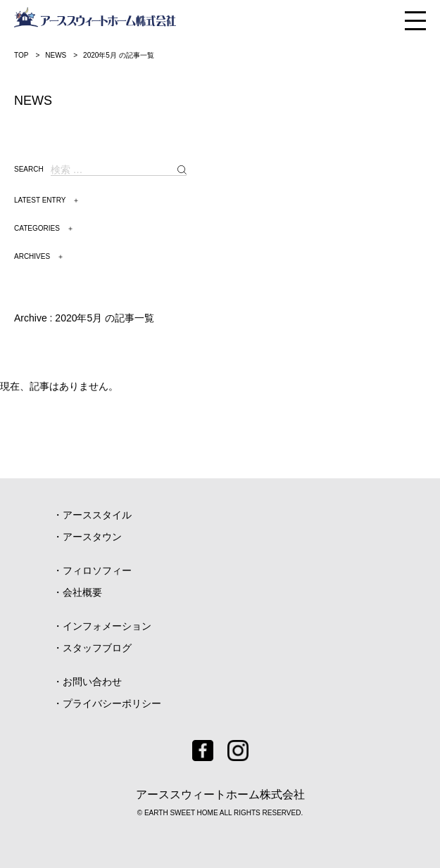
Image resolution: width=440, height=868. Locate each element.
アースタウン (92, 537)
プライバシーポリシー (112, 703)
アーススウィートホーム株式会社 (220, 794)
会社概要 (82, 592)
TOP (21, 55)
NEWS (56, 55)
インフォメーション (107, 626)
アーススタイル (97, 515)
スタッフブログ (97, 648)
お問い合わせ (92, 682)
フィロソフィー (97, 570)
